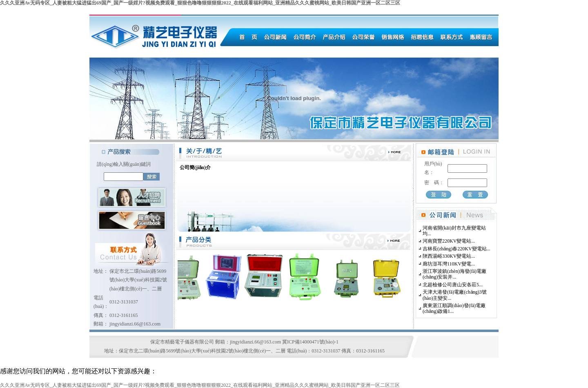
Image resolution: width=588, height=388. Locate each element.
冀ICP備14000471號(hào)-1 (310, 342)
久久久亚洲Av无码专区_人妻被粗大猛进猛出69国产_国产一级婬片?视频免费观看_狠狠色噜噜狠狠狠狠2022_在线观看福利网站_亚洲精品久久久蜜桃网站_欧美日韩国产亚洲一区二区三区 (200, 3)
